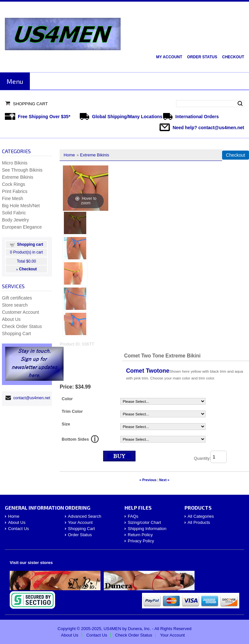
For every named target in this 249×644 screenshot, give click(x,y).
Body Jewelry (15, 220)
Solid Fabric (14, 213)
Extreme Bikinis (95, 155)
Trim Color (72, 411)
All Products (199, 522)
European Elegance (22, 227)
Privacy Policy (141, 541)
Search (240, 104)
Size (66, 424)
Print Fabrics (15, 191)
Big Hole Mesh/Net (21, 206)
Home (69, 155)
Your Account (80, 522)
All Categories (201, 516)
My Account (169, 57)
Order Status (202, 57)
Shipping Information (147, 529)
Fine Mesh (12, 198)
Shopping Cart (30, 104)
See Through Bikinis (22, 170)
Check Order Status (22, 326)
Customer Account (20, 312)
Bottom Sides (75, 439)
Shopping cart (30, 244)
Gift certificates (17, 298)
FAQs (133, 516)
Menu (15, 81)
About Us (11, 319)
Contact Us (18, 529)
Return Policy (140, 535)
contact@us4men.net (221, 128)
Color (67, 399)
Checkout (233, 57)
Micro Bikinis (15, 163)
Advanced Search (85, 516)
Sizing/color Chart (144, 522)
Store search (15, 305)
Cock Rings (14, 184)
